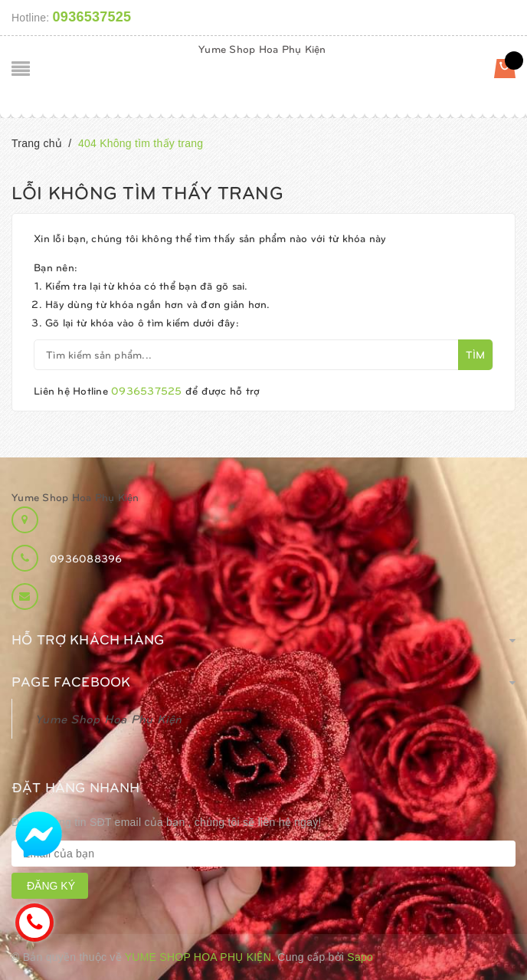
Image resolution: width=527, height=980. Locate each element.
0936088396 (86, 558)
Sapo (360, 957)
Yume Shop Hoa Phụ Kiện (262, 49)
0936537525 (92, 17)
